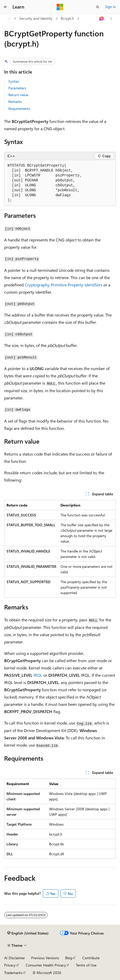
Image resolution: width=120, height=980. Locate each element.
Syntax (14, 81)
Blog (69, 958)
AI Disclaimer (15, 958)
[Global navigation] (5, 7)
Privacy (10, 965)
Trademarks (13, 973)
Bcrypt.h (67, 18)
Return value (18, 95)
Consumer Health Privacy (46, 965)
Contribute (91, 958)
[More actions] (111, 19)
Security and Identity (36, 18)
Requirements (19, 108)
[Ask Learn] (102, 19)
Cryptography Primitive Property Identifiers (64, 285)
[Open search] (98, 7)
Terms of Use (86, 965)
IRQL (38, 675)
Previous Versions (45, 958)
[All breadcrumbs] (9, 19)
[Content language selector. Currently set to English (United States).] (28, 933)
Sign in (110, 7)
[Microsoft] (60, 7)
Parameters (17, 88)
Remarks (15, 101)
